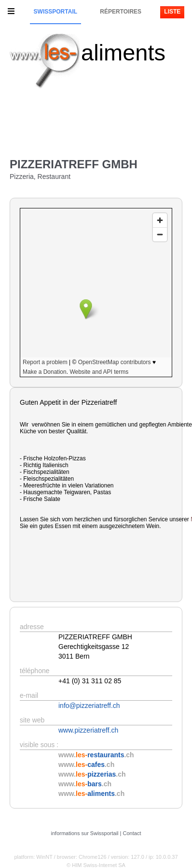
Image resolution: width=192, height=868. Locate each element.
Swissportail (55, 12)
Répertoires (121, 12)
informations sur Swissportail (85, 833)
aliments (123, 52)
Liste (172, 12)
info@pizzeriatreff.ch (89, 706)
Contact (132, 833)
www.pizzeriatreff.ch (88, 730)
